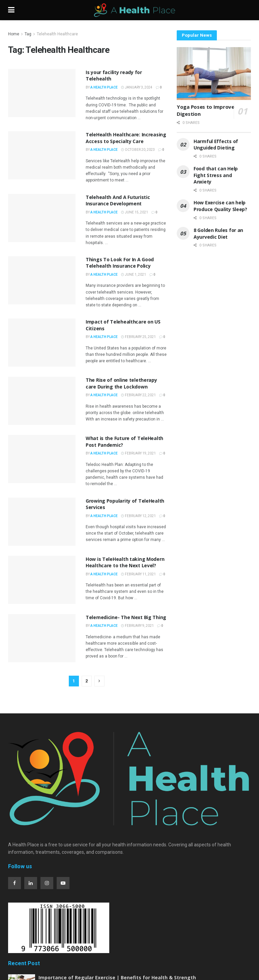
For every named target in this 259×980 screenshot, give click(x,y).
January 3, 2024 (137, 87)
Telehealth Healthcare (57, 34)
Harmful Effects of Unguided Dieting (216, 145)
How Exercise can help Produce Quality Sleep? (221, 206)
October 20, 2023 (138, 150)
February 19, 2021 (138, 453)
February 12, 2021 (138, 516)
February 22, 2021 (138, 395)
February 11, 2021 (138, 574)
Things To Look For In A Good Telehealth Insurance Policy (120, 263)
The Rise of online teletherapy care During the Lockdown (121, 383)
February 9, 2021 (137, 626)
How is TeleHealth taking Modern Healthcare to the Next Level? (125, 562)
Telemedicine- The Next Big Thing (126, 617)
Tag (28, 34)
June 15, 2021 (135, 212)
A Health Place (104, 87)
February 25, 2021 (138, 337)
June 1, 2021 (134, 275)
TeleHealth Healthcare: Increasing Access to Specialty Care (126, 138)
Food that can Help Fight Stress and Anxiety (216, 175)
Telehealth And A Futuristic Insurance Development (118, 200)
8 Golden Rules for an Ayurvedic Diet (218, 233)
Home (14, 34)
